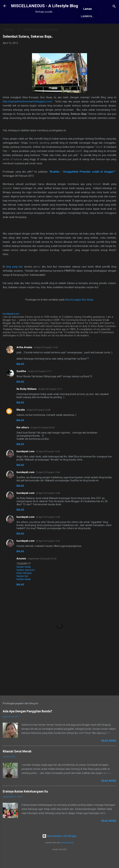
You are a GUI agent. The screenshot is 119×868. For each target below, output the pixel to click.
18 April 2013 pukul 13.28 (38, 422)
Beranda (28, 28)
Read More (109, 753)
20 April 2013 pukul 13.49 (48, 529)
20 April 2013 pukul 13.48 (48, 505)
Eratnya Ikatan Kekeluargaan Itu (25, 803)
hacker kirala (24, 579)
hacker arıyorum (26, 582)
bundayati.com (25, 463)
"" (83, 184)
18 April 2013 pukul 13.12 (50, 401)
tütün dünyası (24, 585)
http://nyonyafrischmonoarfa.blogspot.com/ (28, 113)
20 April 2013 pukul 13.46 (48, 484)
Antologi (91, 28)
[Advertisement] (60, 678)
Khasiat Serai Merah (17, 763)
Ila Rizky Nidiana (26, 401)
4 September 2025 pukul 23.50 (42, 570)
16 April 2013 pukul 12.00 (46, 359)
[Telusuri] (114, 7)
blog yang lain (14, 278)
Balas (20, 376)
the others (23, 439)
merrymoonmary (67, 854)
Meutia (21, 422)
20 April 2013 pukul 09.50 (42, 439)
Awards (72, 28)
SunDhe (21, 383)
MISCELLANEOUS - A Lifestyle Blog (45, 6)
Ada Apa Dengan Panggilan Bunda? (27, 723)
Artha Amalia (24, 359)
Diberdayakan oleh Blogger (60, 848)
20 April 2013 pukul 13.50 (48, 553)
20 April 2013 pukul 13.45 (48, 463)
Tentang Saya (50, 28)
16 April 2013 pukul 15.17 (40, 383)
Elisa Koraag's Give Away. (79, 312)
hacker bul (22, 588)
